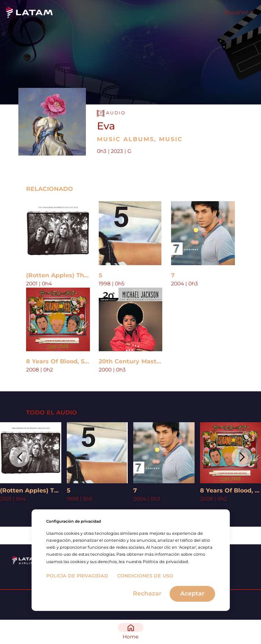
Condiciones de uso (145, 576)
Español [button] (237, 12)
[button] (19, 457)
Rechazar (147, 593)
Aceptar (192, 593)
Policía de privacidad (77, 576)
